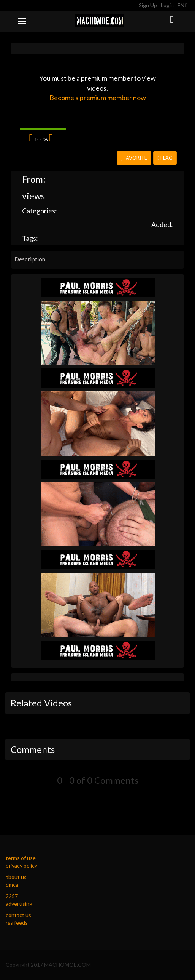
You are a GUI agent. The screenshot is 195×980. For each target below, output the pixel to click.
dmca (12, 885)
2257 (12, 896)
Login (167, 5)
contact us (18, 915)
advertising (19, 904)
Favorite (134, 158)
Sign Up (148, 5)
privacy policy (21, 866)
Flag (165, 158)
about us (16, 877)
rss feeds (17, 923)
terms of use (21, 858)
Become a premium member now (98, 98)
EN (182, 5)
